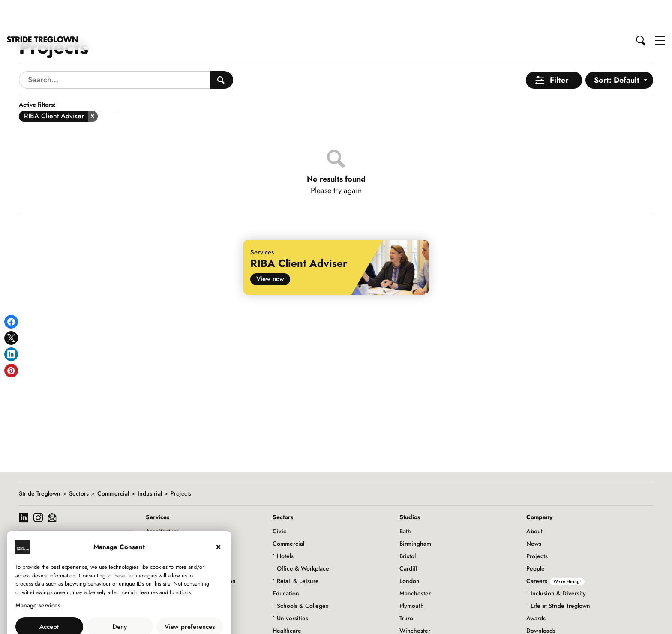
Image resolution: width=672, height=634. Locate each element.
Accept (49, 596)
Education (286, 563)
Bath (405, 501)
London (409, 550)
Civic (279, 501)
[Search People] (222, 49)
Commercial (113, 463)
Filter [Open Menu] (559, 50)
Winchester (415, 600)
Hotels (285, 526)
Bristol (408, 526)
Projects (537, 526)
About (534, 501)
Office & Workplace (303, 538)
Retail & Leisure (298, 550)
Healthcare (287, 600)
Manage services (38, 575)
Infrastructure (290, 613)
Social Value (543, 613)
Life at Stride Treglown (560, 575)
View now (270, 248)
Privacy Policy (143, 615)
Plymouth (412, 575)
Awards (536, 588)
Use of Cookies (97, 615)
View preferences (190, 596)
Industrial (150, 463)
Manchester (415, 563)
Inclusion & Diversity (558, 563)
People (535, 538)
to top (657, 620)
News (534, 513)
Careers (555, 550)
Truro (406, 588)
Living (281, 625)
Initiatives (539, 625)
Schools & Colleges (303, 575)
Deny (120, 596)
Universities (292, 588)
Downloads (541, 600)
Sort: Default (617, 50)
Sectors (79, 463)
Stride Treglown (40, 463)
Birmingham (415, 513)
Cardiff (408, 538)
